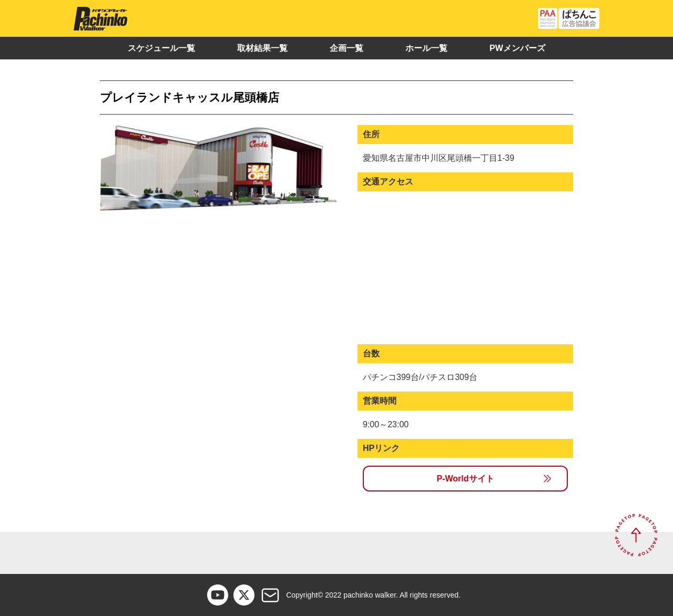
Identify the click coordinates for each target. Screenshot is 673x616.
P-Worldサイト (465, 479)
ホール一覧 (426, 48)
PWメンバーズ (517, 48)
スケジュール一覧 (161, 48)
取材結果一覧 (262, 48)
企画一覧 (346, 48)
